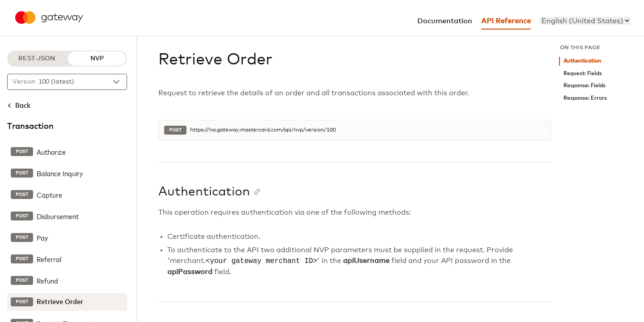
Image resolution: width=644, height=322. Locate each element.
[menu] (585, 21)
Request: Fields (583, 74)
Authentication (582, 61)
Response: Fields (585, 86)
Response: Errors (585, 98)
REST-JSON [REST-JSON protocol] (37, 59)
